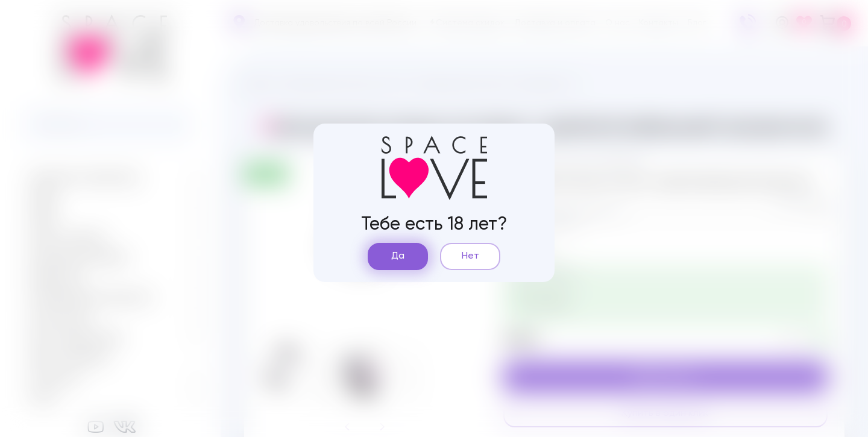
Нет (470, 256)
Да (398, 256)
